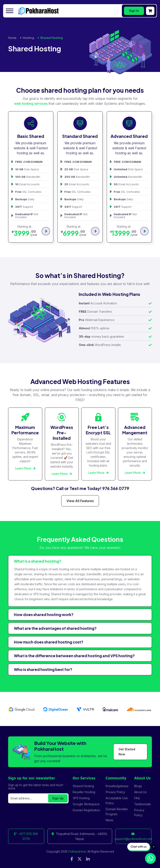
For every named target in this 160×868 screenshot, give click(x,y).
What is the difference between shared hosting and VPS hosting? (74, 656)
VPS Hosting (81, 798)
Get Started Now (127, 752)
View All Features (80, 501)
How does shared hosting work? (44, 614)
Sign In (134, 11)
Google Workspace (86, 804)
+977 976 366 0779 (26, 836)
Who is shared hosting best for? (43, 669)
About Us (140, 792)
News (109, 820)
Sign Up (58, 798)
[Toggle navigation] (10, 11)
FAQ (137, 798)
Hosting (28, 38)
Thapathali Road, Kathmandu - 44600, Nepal (80, 836)
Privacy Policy (115, 792)
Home (12, 38)
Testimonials (142, 804)
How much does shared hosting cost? (49, 642)
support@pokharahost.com (133, 837)
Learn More (25, 468)
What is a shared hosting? (38, 561)
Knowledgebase (117, 786)
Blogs (138, 786)
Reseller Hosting (84, 792)
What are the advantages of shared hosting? (55, 628)
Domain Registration (86, 810)
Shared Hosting (83, 786)
